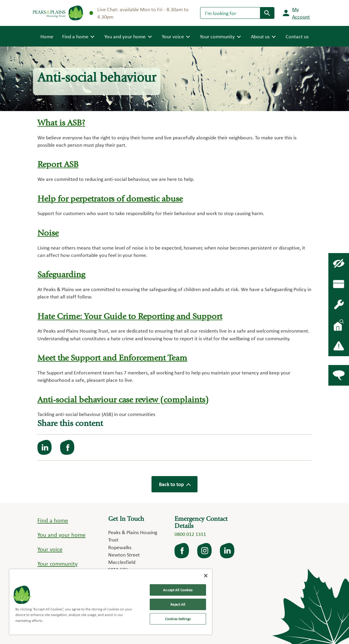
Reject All (178, 604)
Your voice (50, 549)
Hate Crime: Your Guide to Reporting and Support (130, 317)
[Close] (206, 576)
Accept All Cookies (178, 590)
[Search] (230, 13)
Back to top (174, 484)
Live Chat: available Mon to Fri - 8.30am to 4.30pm (139, 13)
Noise (48, 234)
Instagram (205, 551)
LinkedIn (228, 551)
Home (47, 36)
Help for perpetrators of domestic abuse (110, 200)
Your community (57, 564)
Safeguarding (61, 275)
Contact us (297, 36)
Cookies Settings (178, 619)
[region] (111, 602)
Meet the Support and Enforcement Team (112, 359)
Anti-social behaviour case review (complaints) (123, 401)
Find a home (53, 520)
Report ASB (58, 165)
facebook (182, 551)
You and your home (61, 535)
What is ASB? (61, 124)
